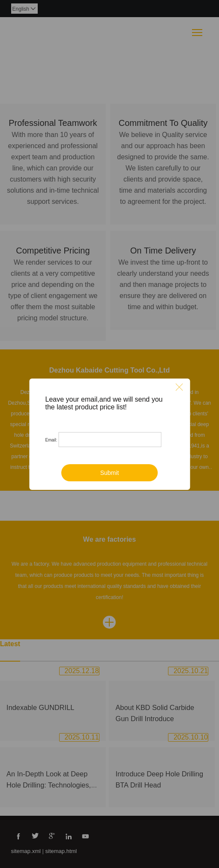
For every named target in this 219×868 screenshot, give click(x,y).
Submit (110, 473)
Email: (51, 440)
